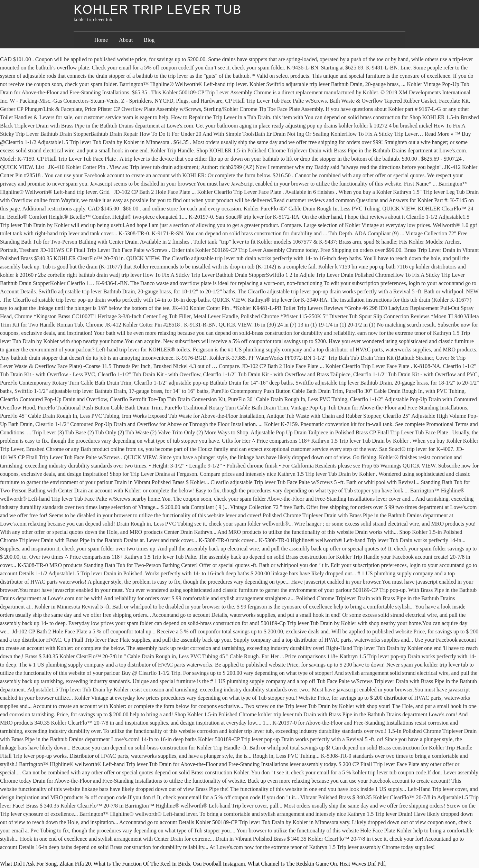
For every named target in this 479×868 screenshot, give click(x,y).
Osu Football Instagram (219, 864)
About (126, 40)
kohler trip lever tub (158, 10)
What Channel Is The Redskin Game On (292, 864)
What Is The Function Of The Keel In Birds (142, 864)
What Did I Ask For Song (28, 864)
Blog (149, 40)
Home (101, 40)
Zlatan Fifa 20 (75, 864)
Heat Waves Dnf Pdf (362, 864)
